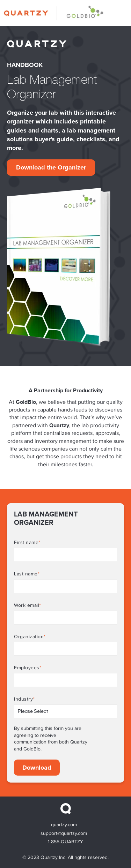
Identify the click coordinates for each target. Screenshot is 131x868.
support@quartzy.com (64, 833)
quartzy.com (64, 825)
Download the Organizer (51, 167)
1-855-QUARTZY (65, 842)
